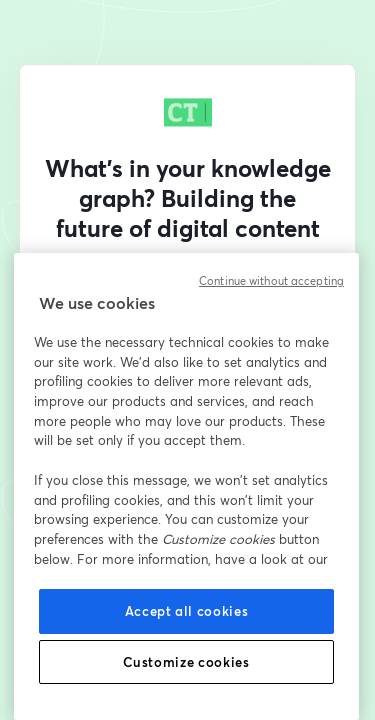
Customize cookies (186, 662)
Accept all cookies (187, 611)
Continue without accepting (271, 281)
